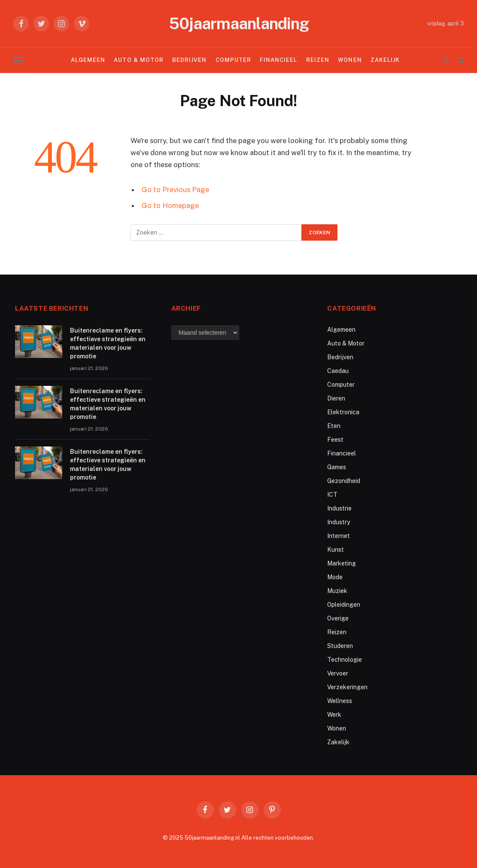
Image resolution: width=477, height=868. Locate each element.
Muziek (337, 591)
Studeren (340, 646)
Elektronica (343, 412)
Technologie (345, 660)
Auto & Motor (138, 60)
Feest (335, 440)
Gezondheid (344, 481)
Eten (334, 426)
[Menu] (18, 60)
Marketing (342, 563)
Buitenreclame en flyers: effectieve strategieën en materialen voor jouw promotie (108, 343)
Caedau (338, 371)
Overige (338, 618)
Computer (233, 60)
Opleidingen (344, 605)
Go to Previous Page (175, 189)
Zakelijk (385, 60)
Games (337, 467)
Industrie (339, 508)
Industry (339, 522)
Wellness (340, 701)
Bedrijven (189, 60)
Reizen (318, 60)
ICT (332, 495)
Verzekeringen (347, 687)
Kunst (336, 550)
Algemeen (88, 60)
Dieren (336, 398)
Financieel (278, 60)
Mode (335, 577)
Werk (334, 715)
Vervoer (338, 673)
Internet (339, 536)
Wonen (350, 60)
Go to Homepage (170, 205)
